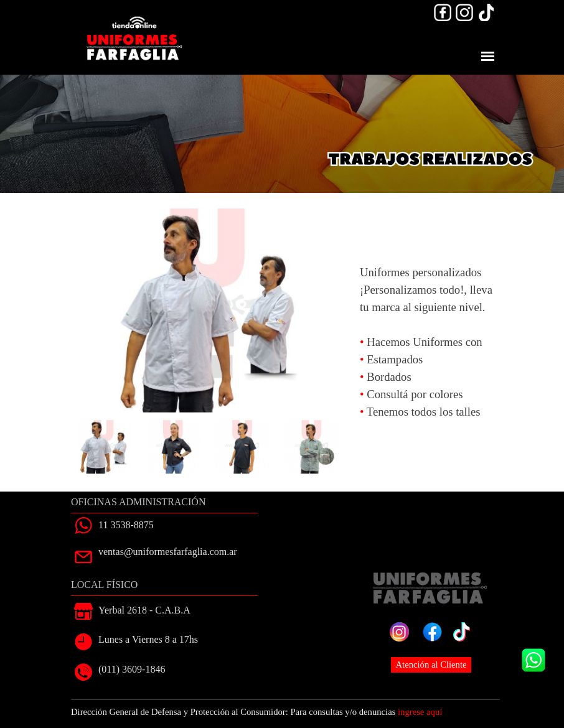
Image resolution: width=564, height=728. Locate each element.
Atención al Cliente (431, 665)
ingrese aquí (420, 712)
